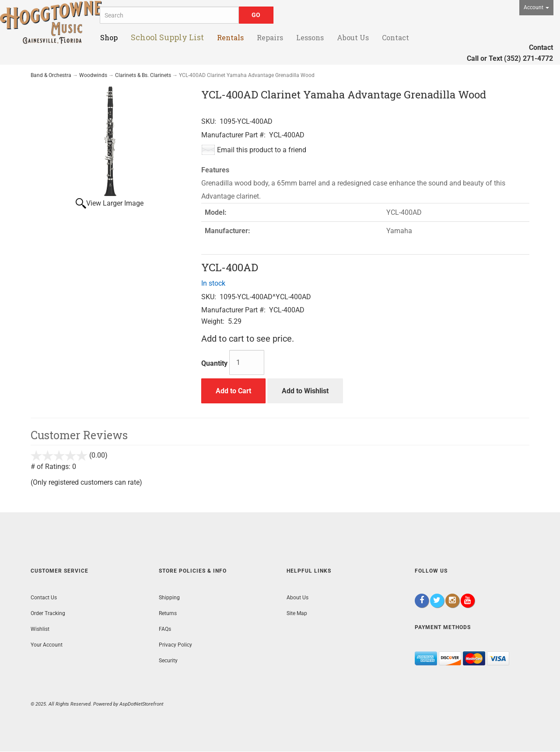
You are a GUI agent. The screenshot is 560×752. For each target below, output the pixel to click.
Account (536, 7)
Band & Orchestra (51, 75)
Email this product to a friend (262, 150)
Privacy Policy (175, 645)
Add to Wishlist (305, 391)
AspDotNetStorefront (141, 704)
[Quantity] (247, 362)
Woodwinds (93, 75)
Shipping (169, 598)
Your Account (47, 645)
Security (168, 661)
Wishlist (40, 629)
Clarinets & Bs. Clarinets (143, 75)
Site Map (297, 613)
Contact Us (44, 598)
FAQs (165, 629)
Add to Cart (233, 391)
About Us (297, 598)
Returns (168, 613)
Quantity (214, 363)
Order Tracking (48, 613)
